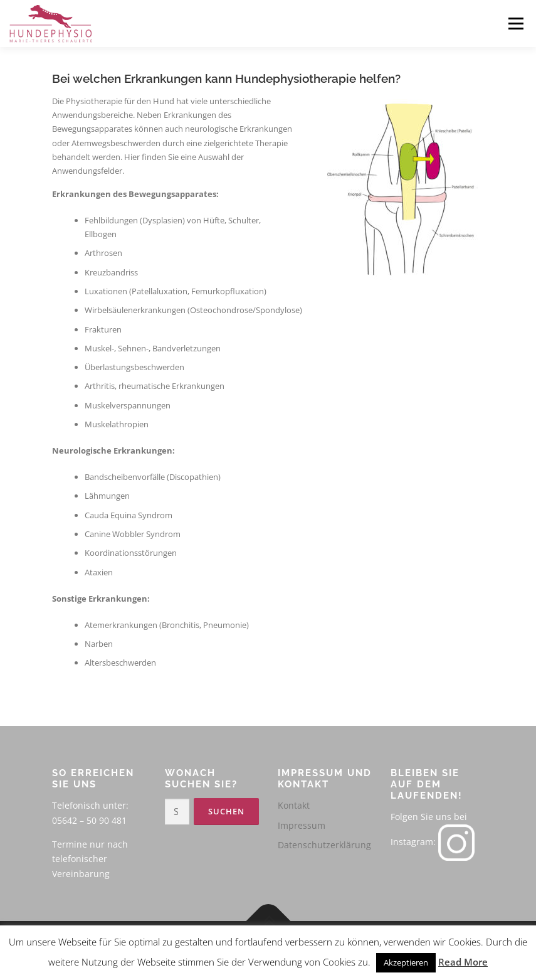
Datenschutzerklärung (324, 845)
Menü (516, 23)
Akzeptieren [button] (406, 962)
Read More (463, 962)
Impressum (302, 825)
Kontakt (294, 805)
